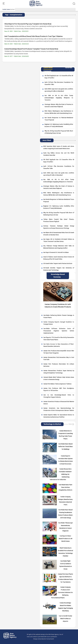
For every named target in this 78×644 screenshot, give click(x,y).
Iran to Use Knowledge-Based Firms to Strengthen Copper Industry (59, 396)
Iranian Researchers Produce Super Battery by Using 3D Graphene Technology (59, 372)
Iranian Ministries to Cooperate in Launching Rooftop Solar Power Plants (66, 435)
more (70, 424)
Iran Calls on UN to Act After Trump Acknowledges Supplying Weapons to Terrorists (59, 98)
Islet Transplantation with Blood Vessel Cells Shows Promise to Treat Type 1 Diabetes (34, 36)
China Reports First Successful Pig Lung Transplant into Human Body (28, 24)
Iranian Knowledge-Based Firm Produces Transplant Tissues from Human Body (31, 49)
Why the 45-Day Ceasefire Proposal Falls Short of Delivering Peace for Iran (59, 132)
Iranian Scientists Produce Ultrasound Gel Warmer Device (59, 403)
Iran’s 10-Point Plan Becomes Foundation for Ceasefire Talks (59, 83)
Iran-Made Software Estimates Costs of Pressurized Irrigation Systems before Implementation (59, 331)
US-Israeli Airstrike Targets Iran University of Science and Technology (59, 269)
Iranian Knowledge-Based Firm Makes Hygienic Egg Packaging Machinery (65, 607)
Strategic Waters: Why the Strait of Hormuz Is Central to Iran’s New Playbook (59, 106)
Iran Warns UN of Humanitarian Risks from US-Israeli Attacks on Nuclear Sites (59, 234)
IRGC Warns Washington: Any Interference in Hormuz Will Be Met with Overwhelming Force (59, 112)
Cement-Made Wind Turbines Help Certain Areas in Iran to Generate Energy (59, 378)
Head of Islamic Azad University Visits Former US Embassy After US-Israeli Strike (59, 258)
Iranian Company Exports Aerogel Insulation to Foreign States (59, 323)
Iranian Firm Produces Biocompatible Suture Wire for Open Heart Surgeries (59, 352)
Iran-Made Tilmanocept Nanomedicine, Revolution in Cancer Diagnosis (66, 527)
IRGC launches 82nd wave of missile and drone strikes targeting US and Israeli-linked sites (59, 148)
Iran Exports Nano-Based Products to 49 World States (66, 539)
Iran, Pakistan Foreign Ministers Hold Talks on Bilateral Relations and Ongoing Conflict (59, 247)
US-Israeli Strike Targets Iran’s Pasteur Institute (58, 264)
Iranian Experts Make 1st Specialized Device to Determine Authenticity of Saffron (59, 416)
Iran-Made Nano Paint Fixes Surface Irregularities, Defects (65, 487)
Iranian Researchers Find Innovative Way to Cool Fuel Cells (59, 359)
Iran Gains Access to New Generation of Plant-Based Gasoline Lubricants (59, 345)
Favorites (69, 68)
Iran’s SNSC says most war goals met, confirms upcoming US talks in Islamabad (59, 90)
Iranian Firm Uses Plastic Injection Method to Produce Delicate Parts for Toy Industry (66, 578)
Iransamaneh (50, 639)
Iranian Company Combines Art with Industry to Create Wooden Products (58, 306)
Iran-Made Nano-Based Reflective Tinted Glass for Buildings (66, 447)
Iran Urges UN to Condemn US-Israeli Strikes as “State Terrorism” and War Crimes (59, 240)
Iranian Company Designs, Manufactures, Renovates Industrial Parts (65, 501)
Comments (47, 71)
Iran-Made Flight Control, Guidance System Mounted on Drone (66, 565)
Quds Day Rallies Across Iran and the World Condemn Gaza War (59, 154)
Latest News (48, 68)
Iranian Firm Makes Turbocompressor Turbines (58, 384)
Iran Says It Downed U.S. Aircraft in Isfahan (56, 253)
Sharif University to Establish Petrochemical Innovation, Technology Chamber (65, 552)
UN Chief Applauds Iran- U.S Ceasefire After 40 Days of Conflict (59, 77)
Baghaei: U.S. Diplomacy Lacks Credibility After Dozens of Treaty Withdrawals (59, 126)
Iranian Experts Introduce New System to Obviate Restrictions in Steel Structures (65, 460)
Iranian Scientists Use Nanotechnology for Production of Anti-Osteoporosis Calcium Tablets (59, 409)
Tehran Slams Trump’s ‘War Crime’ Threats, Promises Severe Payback (59, 221)
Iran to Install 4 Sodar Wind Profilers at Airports (66, 619)
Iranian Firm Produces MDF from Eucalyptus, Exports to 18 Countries (59, 390)
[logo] (38, 3)
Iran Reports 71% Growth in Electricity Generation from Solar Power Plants (59, 339)
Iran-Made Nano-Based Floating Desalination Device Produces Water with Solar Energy (65, 514)
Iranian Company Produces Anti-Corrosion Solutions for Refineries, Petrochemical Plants (62, 593)
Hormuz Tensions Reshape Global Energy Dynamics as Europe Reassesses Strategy (59, 227)
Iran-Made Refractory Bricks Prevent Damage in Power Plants (59, 317)
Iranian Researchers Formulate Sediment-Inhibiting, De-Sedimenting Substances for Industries (61, 474)
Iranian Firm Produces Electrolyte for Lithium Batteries (59, 365)
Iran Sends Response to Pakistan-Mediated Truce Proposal (59, 119)
